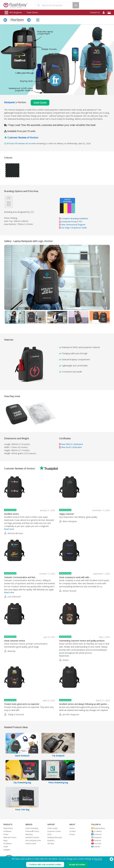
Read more (9, 529)
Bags (5, 840)
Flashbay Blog (98, 828)
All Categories (13, 13)
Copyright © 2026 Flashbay (99, 861)
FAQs (49, 834)
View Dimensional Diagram (73, 225)
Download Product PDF (71, 222)
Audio (6, 847)
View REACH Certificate (72, 444)
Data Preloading (32, 828)
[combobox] (54, 5)
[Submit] (38, 5)
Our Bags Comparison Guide (74, 228)
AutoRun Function (32, 837)
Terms (72, 828)
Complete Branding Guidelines (75, 218)
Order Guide (52, 828)
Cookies (73, 831)
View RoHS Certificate (71, 447)
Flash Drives (32, 12)
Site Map (51, 844)
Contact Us (95, 12)
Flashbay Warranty (55, 837)
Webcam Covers (10, 837)
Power (6, 834)
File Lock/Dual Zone (33, 840)
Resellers (51, 840)
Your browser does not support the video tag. (32, 365)
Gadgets (7, 850)
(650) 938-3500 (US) (102, 858)
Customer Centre (54, 831)
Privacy (72, 834)
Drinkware (7, 831)
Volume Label (31, 844)
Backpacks (10, 102)
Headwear (8, 844)
